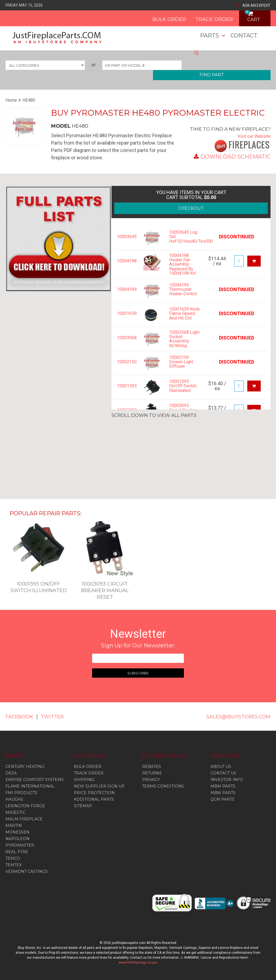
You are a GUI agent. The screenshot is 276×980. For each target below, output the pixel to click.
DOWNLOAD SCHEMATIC (235, 157)
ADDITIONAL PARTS (94, 799)
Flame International (30, 786)
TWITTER (58, 716)
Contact (244, 36)
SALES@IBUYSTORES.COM (234, 716)
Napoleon (17, 839)
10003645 (126, 237)
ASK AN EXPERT (256, 5)
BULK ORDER (160, 17)
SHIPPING (84, 780)
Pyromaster (20, 845)
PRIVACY (151, 780)
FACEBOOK (21, 716)
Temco (13, 858)
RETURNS (152, 773)
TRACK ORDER (205, 17)
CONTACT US (223, 773)
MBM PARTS (223, 786)
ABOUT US (221, 767)
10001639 (126, 318)
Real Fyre (17, 852)
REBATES (152, 767)
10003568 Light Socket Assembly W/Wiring (183, 346)
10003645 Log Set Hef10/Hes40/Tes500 (185, 237)
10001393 (126, 394)
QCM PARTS (222, 799)
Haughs (14, 799)
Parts (209, 36)
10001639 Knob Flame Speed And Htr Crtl (182, 320)
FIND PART (212, 75)
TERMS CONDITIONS (163, 786)
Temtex (14, 865)
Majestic (15, 812)
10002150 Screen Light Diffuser (183, 370)
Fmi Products (21, 793)
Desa (11, 773)
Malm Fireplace (24, 819)
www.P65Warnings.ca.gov (138, 963)
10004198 (126, 261)
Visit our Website (252, 136)
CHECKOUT (191, 208)
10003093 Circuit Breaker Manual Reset (105, 590)
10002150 (126, 370)
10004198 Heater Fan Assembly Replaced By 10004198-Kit (184, 266)
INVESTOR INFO (227, 780)
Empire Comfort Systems (35, 780)
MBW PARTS (223, 793)
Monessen (17, 832)
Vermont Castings (27, 871)
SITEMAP (83, 806)
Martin (14, 826)
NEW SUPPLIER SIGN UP (99, 786)
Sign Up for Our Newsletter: (138, 645)
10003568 (126, 344)
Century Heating (25, 767)
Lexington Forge (25, 806)
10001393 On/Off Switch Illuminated (181, 396)
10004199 (126, 292)
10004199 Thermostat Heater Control (182, 294)
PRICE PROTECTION (94, 793)
